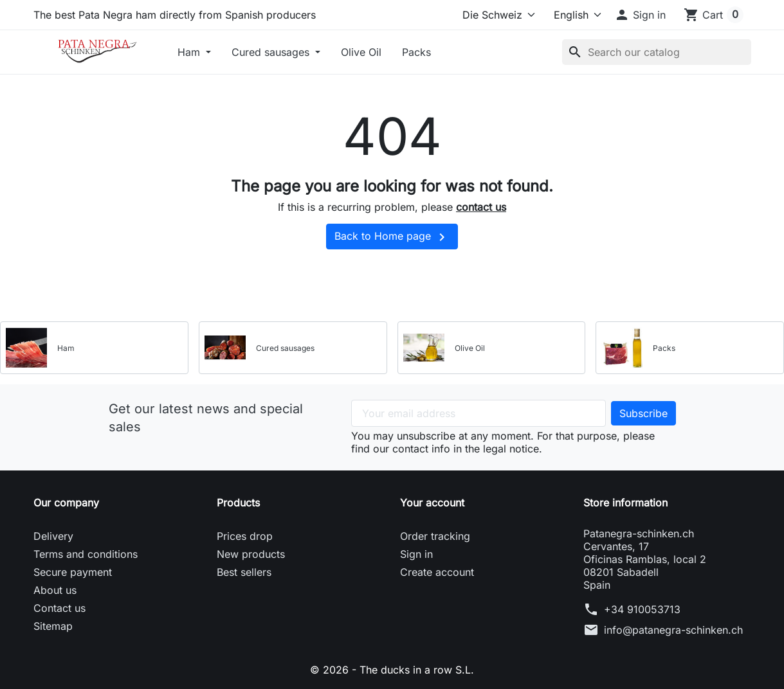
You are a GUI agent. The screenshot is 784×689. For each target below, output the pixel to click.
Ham (190, 52)
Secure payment (73, 572)
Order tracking (435, 536)
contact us (481, 207)
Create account (437, 572)
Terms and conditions (86, 554)
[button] (640, 15)
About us (55, 590)
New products (251, 554)
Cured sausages (272, 52)
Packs (416, 52)
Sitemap (53, 626)
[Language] (572, 15)
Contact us (59, 608)
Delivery (53, 536)
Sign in (416, 554)
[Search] (657, 52)
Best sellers (244, 572)
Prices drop (245, 536)
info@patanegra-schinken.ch (673, 630)
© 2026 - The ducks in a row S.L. (392, 670)
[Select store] (496, 15)
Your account (432, 503)
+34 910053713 (642, 609)
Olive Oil (361, 52)
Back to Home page (392, 237)
